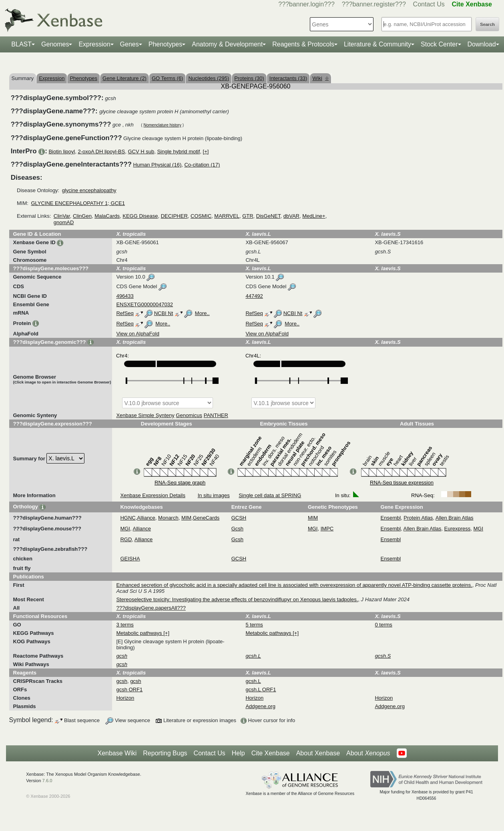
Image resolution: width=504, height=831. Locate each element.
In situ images (214, 495)
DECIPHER (174, 216)
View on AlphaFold (138, 334)
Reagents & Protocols (303, 44)
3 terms (125, 625)
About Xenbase (318, 753)
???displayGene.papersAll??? (151, 608)
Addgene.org (260, 706)
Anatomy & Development (227, 44)
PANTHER (216, 415)
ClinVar (62, 216)
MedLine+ (314, 216)
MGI (125, 529)
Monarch (168, 518)
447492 (254, 296)
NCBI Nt (164, 313)
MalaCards (107, 216)
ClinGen (82, 216)
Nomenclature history (162, 125)
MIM (186, 518)
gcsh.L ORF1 (261, 689)
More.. (202, 313)
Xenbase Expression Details (153, 495)
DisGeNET (268, 216)
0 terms (383, 625)
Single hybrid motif (178, 152)
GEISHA (130, 559)
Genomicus (189, 415)
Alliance (146, 518)
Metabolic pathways (140, 633)
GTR (248, 216)
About (368, 753)
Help (238, 753)
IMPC (327, 529)
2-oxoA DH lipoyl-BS (101, 152)
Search (487, 24)
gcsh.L (253, 681)
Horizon (125, 698)
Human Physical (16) (158, 165)
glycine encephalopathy (89, 190)
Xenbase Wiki (117, 753)
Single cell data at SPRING (270, 495)
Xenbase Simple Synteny (145, 415)
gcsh (121, 681)
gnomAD (64, 222)
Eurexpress (458, 529)
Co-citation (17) (202, 165)
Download (482, 44)
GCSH (239, 518)
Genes (130, 44)
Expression (94, 44)
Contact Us (429, 4)
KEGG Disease (140, 216)
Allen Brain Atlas (455, 518)
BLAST (21, 44)
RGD (126, 539)
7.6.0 (47, 781)
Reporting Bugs (165, 753)
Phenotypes (166, 44)
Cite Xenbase (271, 753)
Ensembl (391, 518)
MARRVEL (227, 216)
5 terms (254, 625)
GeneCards (206, 518)
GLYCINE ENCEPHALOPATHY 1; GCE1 (78, 203)
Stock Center (439, 44)
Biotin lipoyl (62, 152)
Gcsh (237, 529)
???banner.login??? (306, 4)
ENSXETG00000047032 (145, 304)
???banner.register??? (374, 4)
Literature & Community (377, 44)
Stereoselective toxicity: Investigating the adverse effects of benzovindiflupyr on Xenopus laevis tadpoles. (237, 599)
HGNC (128, 518)
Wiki (320, 78)
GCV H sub (141, 152)
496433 (125, 296)
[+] (206, 152)
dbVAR (291, 216)
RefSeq (125, 313)
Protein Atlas (418, 518)
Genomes (55, 44)
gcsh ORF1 (129, 689)
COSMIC (201, 216)
